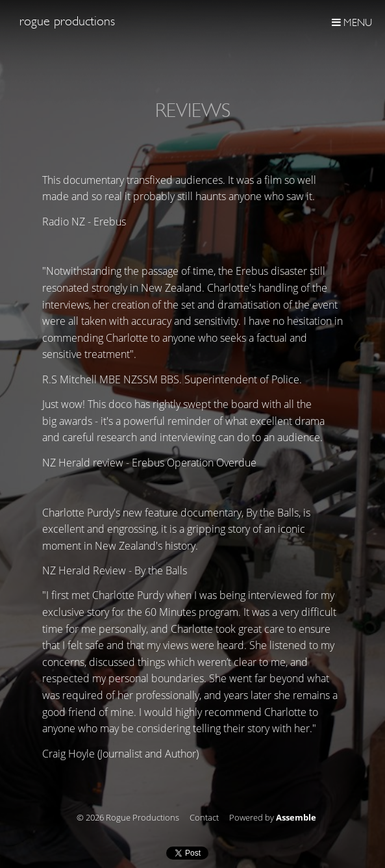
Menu (352, 22)
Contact (204, 818)
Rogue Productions (67, 21)
